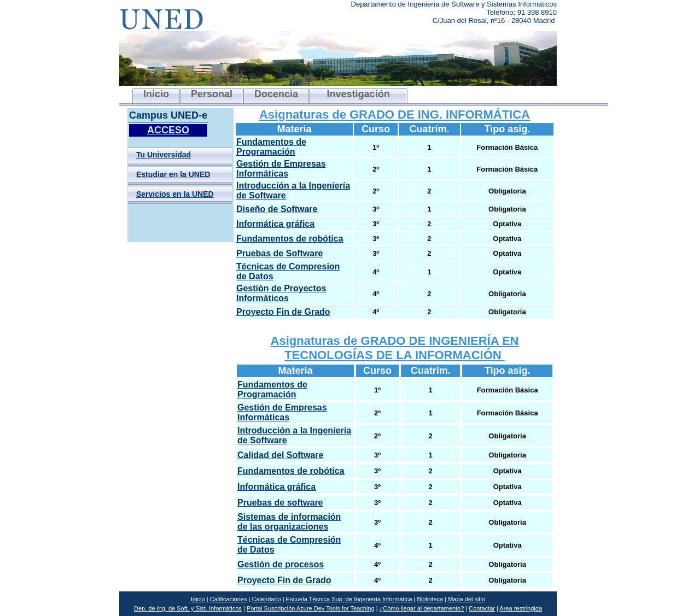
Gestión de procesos (281, 564)
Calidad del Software (280, 455)
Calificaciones (229, 599)
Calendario (266, 599)
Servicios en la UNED (175, 194)
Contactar (482, 608)
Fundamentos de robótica (290, 239)
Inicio (198, 599)
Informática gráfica (275, 224)
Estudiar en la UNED (173, 174)
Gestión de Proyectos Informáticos (281, 293)
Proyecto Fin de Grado (283, 312)
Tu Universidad (164, 155)
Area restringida (521, 608)
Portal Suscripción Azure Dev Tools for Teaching (311, 608)
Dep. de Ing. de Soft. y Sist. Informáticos (188, 608)
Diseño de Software (277, 209)
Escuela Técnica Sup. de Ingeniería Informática (349, 599)
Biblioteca (430, 599)
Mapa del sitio (467, 599)
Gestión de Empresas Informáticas (281, 169)
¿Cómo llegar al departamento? (422, 608)
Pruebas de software (280, 503)
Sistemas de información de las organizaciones (289, 522)
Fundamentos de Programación (271, 147)
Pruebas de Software (279, 253)
